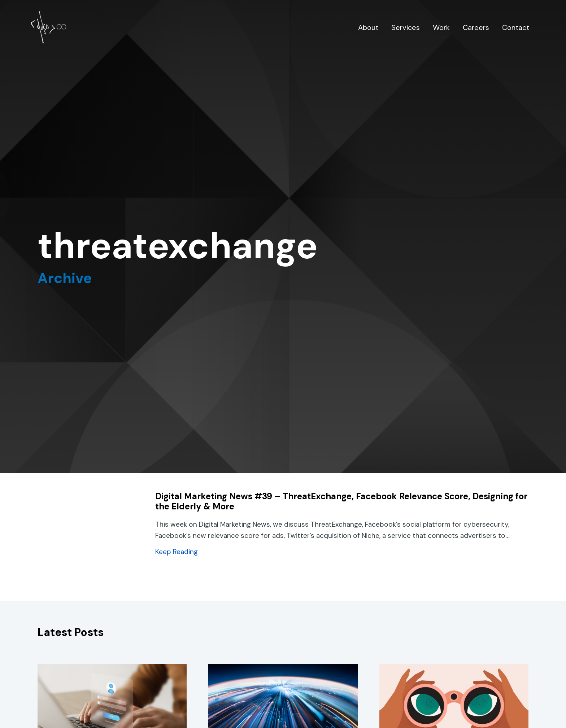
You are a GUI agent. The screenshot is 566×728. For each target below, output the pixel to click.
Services (406, 27)
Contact (516, 27)
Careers (476, 27)
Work (441, 27)
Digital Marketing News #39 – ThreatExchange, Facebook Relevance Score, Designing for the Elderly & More (341, 501)
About (368, 27)
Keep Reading (177, 552)
